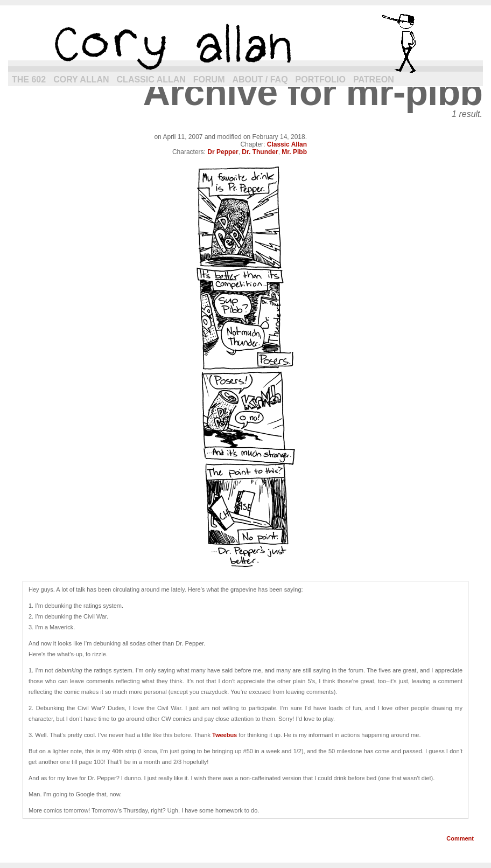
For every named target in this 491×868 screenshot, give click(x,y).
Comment (460, 838)
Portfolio (321, 79)
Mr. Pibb (294, 152)
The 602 (29, 79)
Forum (209, 79)
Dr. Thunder (260, 152)
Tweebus (225, 735)
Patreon (374, 79)
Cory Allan (81, 79)
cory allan (245, 43)
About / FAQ (260, 79)
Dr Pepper (223, 152)
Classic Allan (151, 79)
